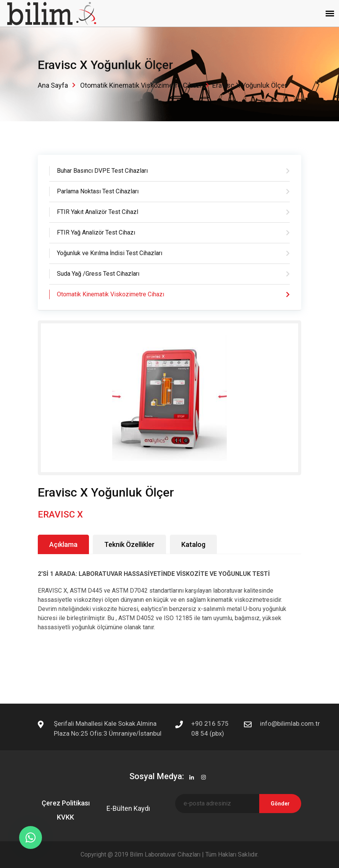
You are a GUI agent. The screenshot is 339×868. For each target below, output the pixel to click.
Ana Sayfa (53, 85)
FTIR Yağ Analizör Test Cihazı (96, 232)
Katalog (193, 544)
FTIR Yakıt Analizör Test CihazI (98, 212)
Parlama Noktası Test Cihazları (98, 191)
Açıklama (63, 544)
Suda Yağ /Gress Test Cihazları (98, 274)
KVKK (65, 817)
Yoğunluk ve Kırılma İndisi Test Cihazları (110, 253)
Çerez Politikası (66, 803)
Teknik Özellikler (129, 544)
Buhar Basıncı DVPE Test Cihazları (102, 171)
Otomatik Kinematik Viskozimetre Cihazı (141, 85)
